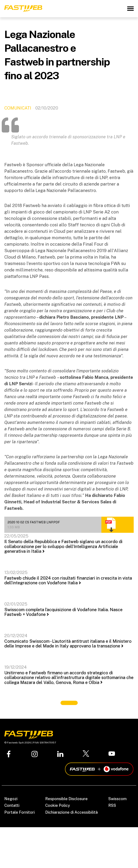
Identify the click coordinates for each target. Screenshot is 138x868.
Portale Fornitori (19, 812)
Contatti (12, 805)
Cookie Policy (58, 805)
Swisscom (117, 799)
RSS (112, 805)
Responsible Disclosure (66, 799)
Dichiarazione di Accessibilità (71, 812)
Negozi (11, 799)
